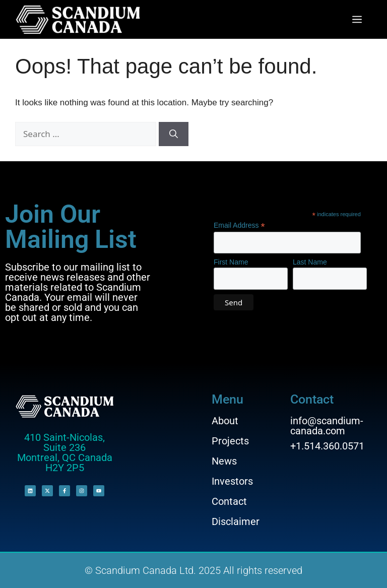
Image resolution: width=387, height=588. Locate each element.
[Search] (174, 134)
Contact (229, 501)
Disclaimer (236, 521)
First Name (231, 262)
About (225, 421)
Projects (230, 441)
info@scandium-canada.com (327, 426)
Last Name (310, 262)
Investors (232, 481)
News (224, 461)
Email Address (239, 225)
